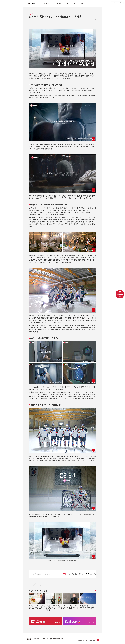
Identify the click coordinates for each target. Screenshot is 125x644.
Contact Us (61, 638)
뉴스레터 (84, 3)
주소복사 (95, 20)
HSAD (29, 638)
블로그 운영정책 (37, 638)
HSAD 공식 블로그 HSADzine (31, 3)
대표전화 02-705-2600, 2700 (40, 640)
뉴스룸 (75, 3)
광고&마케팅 (58, 3)
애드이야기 (47, 3)
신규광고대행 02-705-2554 (52, 640)
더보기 (95, 590)
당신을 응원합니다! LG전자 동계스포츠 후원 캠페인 (55, 17)
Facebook (92, 20)
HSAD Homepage (53, 638)
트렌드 (67, 3)
